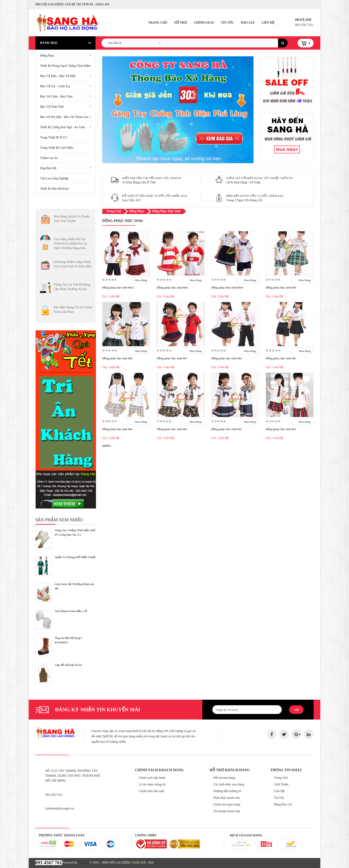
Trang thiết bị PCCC (54, 137)
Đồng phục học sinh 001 (281, 429)
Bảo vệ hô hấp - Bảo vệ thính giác (64, 117)
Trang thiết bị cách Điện (57, 148)
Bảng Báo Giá (283, 804)
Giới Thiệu (281, 784)
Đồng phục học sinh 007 (172, 358)
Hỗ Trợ (181, 23)
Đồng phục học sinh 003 (172, 429)
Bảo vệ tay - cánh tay (55, 86)
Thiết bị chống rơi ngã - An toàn (63, 127)
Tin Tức (227, 23)
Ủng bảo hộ (48, 168)
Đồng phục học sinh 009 (281, 288)
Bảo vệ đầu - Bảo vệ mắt (58, 76)
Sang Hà (83, 863)
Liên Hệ (268, 23)
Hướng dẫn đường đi (227, 791)
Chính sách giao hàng (227, 804)
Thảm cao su (49, 158)
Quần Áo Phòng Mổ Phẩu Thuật (75, 557)
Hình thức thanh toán (227, 798)
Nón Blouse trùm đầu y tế (71, 611)
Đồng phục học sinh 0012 (118, 288)
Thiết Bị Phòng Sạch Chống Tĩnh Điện (65, 66)
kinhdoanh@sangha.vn (60, 808)
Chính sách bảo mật (152, 791)
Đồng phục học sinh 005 (281, 358)
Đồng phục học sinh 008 (117, 358)
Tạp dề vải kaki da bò (68, 665)
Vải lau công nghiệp (54, 178)
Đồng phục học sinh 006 (226, 358)
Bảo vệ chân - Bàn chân (56, 97)
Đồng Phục (47, 56)
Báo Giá (248, 23)
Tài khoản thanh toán (227, 811)
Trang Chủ (158, 23)
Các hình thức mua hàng (229, 784)
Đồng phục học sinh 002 (226, 429)
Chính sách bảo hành (152, 778)
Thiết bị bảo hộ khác (55, 189)
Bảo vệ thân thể (52, 107)
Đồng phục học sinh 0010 (227, 288)
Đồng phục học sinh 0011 (172, 288)
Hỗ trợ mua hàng (224, 778)
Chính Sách (204, 23)
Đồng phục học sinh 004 (117, 429)
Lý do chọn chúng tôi (152, 784)
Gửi (296, 710)
